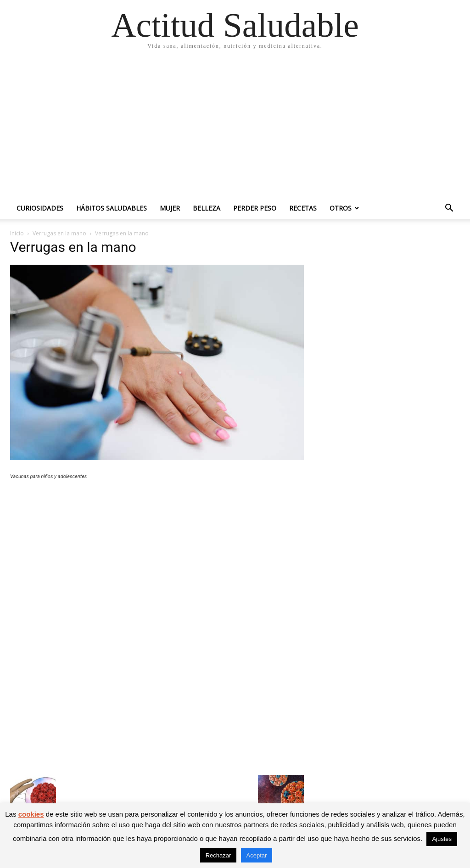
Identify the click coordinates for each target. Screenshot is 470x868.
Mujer (170, 208)
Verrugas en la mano (59, 233)
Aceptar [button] (257, 855)
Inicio (17, 233)
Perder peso (255, 208)
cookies (31, 814)
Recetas (303, 208)
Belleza (207, 208)
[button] (449, 209)
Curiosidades (40, 208)
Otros (341, 208)
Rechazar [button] (218, 855)
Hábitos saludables (112, 208)
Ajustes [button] (442, 839)
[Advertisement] (235, 128)
